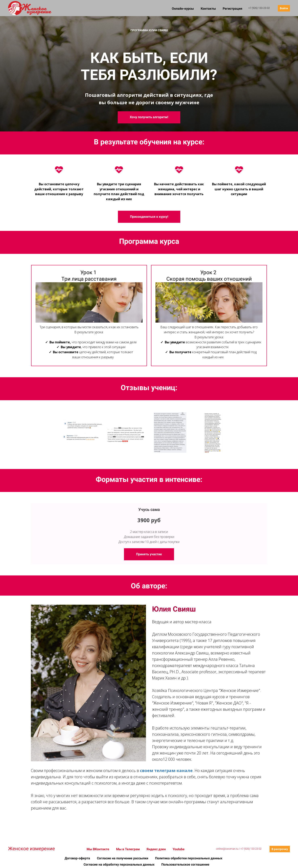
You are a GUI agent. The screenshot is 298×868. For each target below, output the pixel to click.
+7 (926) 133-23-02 (259, 8)
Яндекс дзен (157, 849)
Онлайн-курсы (183, 9)
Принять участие (149, 554)
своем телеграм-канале (166, 771)
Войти (284, 8)
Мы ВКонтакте (98, 849)
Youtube (179, 849)
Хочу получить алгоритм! (149, 117)
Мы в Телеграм (128, 849)
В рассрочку (280, 849)
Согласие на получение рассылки (123, 858)
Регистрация (232, 9)
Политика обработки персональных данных (189, 858)
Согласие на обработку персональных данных (119, 864)
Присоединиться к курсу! (149, 217)
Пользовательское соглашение (185, 864)
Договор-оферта (78, 858)
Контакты (209, 9)
